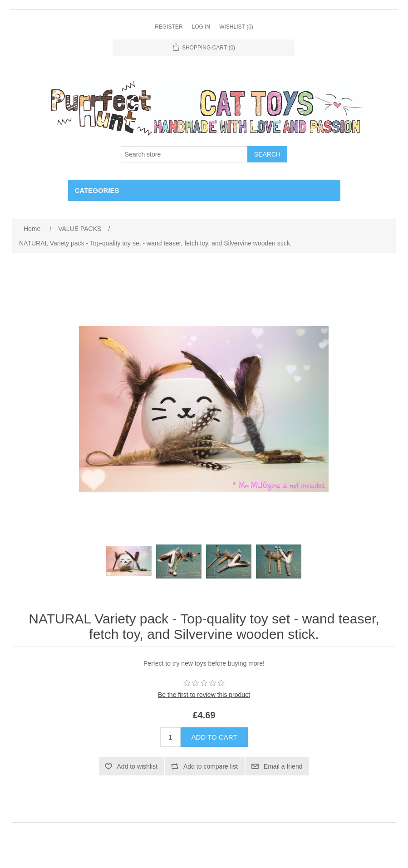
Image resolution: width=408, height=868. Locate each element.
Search (267, 154)
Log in (201, 27)
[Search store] (184, 154)
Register (169, 27)
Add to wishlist (137, 766)
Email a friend (283, 766)
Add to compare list (211, 766)
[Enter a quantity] (170, 737)
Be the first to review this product (204, 695)
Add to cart (214, 737)
